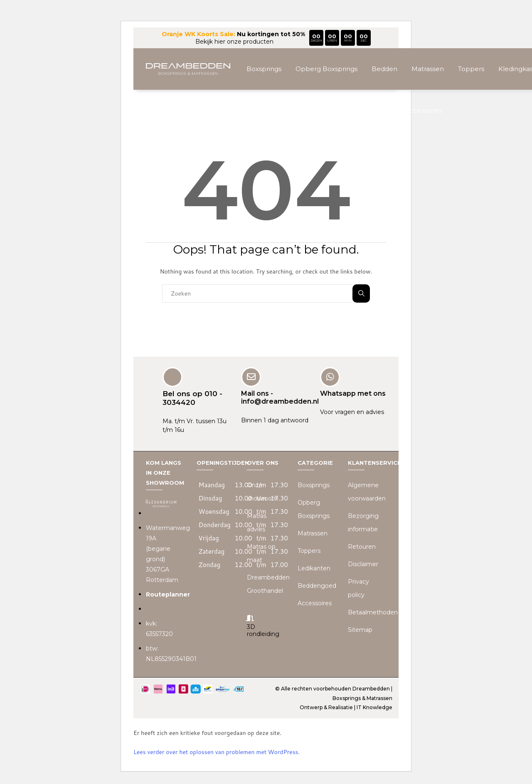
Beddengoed (317, 586)
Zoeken (361, 293)
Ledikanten (314, 568)
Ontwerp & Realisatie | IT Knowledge (346, 707)
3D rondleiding (263, 630)
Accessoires (423, 110)
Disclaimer (363, 564)
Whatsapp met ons (353, 393)
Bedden (384, 69)
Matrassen (428, 69)
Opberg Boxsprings (326, 69)
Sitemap (360, 630)
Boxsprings (264, 69)
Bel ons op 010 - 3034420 (192, 398)
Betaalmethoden (373, 612)
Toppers (471, 69)
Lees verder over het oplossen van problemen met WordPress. (217, 752)
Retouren (362, 547)
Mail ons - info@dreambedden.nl (280, 397)
